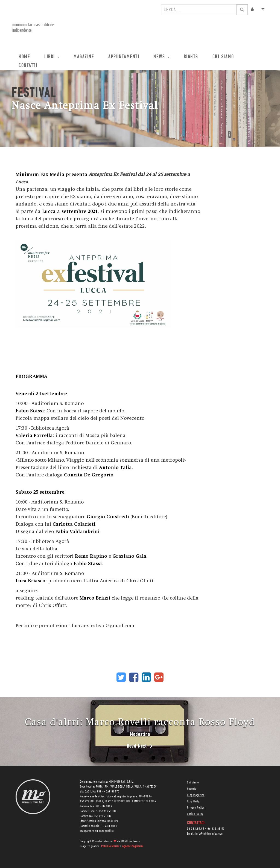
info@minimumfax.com (209, 834)
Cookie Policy (195, 814)
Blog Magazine (196, 795)
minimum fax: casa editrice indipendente (32, 28)
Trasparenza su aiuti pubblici (97, 831)
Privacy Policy (196, 808)
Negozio (192, 789)
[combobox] (199, 10)
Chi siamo (193, 783)
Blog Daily (193, 802)
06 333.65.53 (216, 829)
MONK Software (130, 841)
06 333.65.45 (196, 829)
